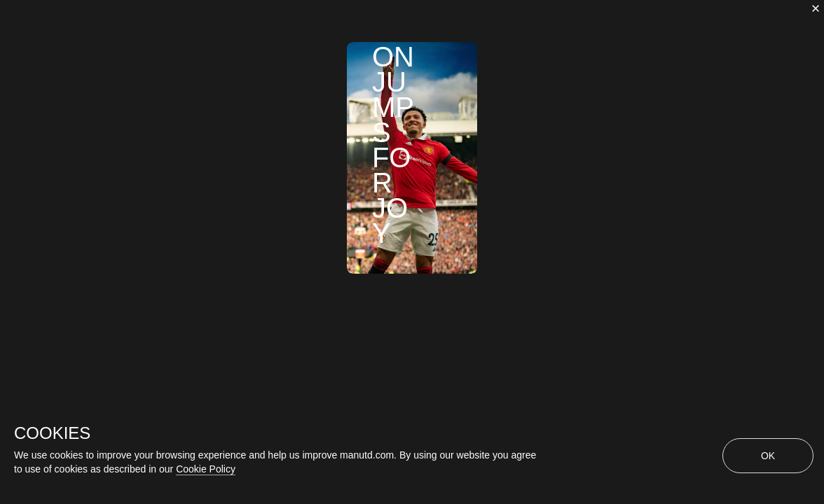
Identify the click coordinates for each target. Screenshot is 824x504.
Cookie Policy (206, 469)
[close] (816, 8)
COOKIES (52, 433)
